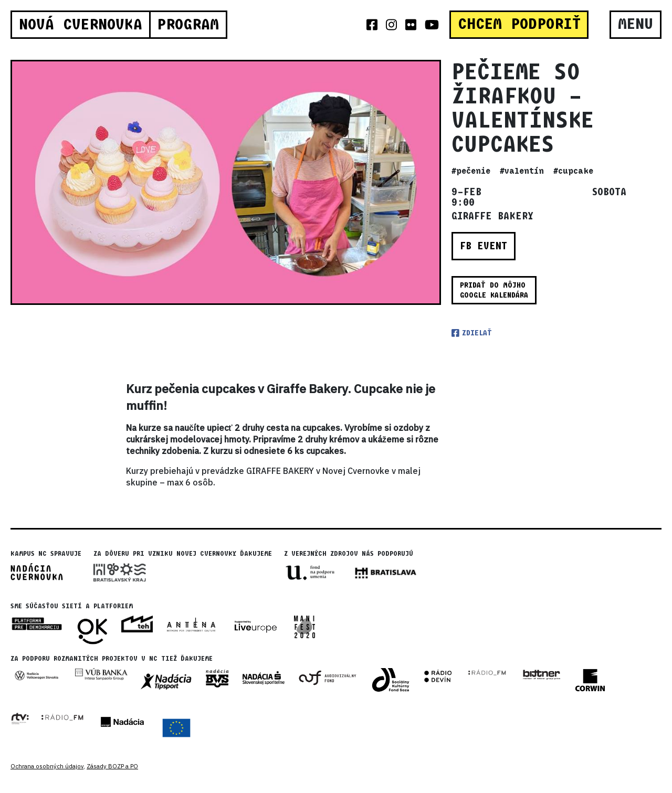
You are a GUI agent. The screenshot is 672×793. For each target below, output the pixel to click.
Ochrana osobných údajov (47, 766)
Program (188, 25)
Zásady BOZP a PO (112, 766)
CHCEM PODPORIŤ (519, 24)
